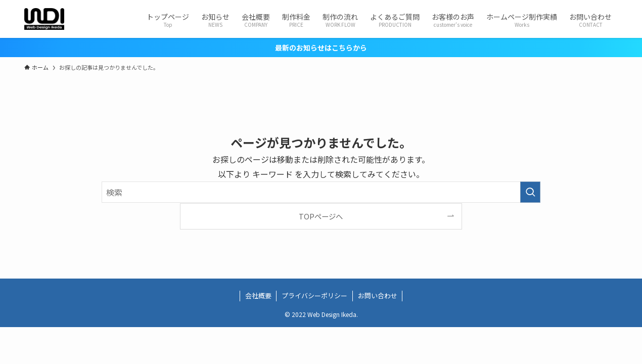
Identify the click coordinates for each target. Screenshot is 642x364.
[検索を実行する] (530, 192)
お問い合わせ (378, 295)
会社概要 (258, 295)
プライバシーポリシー (314, 295)
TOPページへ (321, 216)
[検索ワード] (321, 192)
